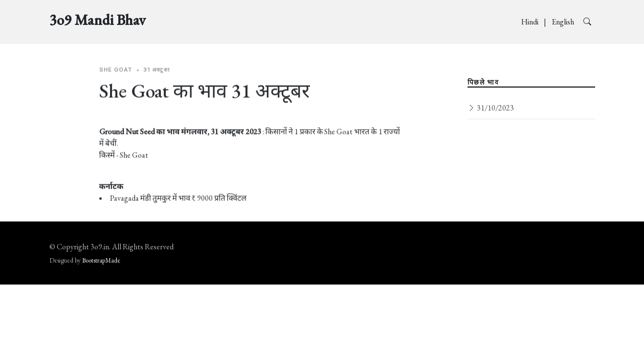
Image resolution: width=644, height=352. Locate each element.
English (564, 22)
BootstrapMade (101, 260)
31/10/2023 (491, 108)
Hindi (531, 22)
